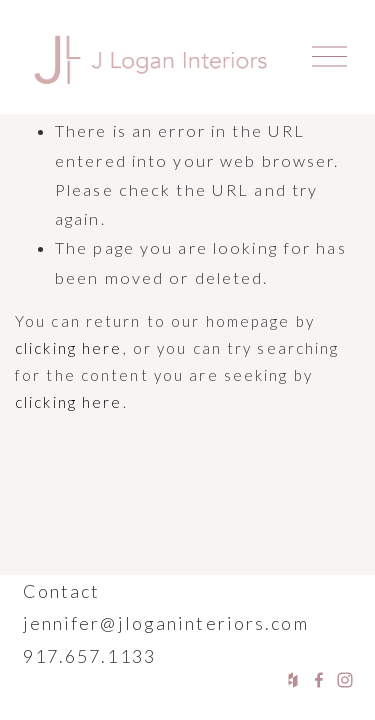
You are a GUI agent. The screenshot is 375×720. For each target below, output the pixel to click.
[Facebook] (319, 680)
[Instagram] (345, 680)
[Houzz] (293, 680)
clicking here (69, 348)
